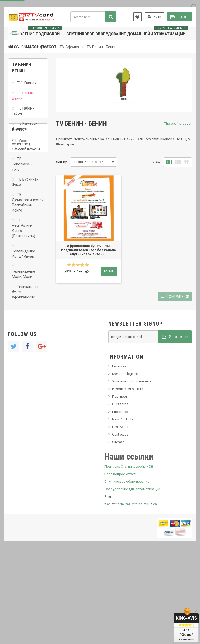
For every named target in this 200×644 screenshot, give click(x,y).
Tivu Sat (21, 371)
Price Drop (120, 501)
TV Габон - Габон (23, 114)
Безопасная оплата (128, 478)
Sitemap (118, 531)
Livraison (119, 456)
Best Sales (120, 516)
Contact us (120, 524)
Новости (22, 334)
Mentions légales (125, 463)
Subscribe (175, 426)
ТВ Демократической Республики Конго (26, 205)
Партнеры (120, 486)
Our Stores (120, 493)
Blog (14, 47)
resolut (21, 379)
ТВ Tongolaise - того (22, 167)
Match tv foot (41, 47)
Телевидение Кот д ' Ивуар (24, 257)
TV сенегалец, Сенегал (21, 146)
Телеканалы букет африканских (25, 295)
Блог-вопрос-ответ (120, 563)
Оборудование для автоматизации (132, 579)
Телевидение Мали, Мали (24, 277)
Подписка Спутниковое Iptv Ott (129, 556)
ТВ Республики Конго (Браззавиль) (24, 231)
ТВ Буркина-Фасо (25, 185)
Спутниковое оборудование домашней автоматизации (127, 32)
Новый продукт (28, 342)
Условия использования (132, 471)
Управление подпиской (36, 32)
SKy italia (22, 350)
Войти (153, 17)
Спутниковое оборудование (127, 571)
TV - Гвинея (26, 86)
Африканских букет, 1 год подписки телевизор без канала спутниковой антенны (89, 250)
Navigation (14, 34)
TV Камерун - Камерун (26, 129)
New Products (123, 509)
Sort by (61, 162)
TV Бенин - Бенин (24, 98)
